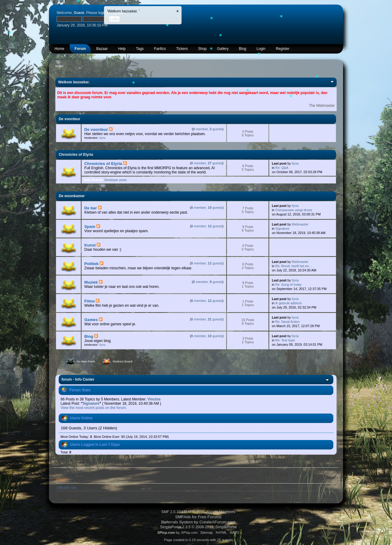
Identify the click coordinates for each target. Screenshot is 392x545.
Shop (202, 49)
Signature (282, 229)
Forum (80, 49)
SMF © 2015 (194, 512)
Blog (243, 49)
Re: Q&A (282, 168)
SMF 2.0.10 (171, 512)
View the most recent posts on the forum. (94, 408)
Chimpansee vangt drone (294, 210)
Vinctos (154, 399)
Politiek (91, 264)
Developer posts (116, 180)
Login (261, 49)
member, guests (208, 129)
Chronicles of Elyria (103, 164)
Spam (90, 227)
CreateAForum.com (217, 522)
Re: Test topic (285, 340)
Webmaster (300, 224)
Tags (140, 49)
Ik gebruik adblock (288, 303)
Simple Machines (221, 512)
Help (122, 49)
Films (89, 301)
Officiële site (66, 488)
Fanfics (160, 49)
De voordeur (96, 129)
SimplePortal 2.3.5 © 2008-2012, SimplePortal (198, 527)
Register (283, 49)
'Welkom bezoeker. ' (123, 11)
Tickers (182, 49)
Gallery (223, 49)
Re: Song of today (288, 285)
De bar (90, 208)
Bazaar (102, 49)
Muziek (91, 282)
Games (91, 320)
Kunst (90, 245)
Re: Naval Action (287, 322)
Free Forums (210, 517)
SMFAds (183, 517)
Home (59, 49)
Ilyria (102, 138)
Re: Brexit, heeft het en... (293, 266)
